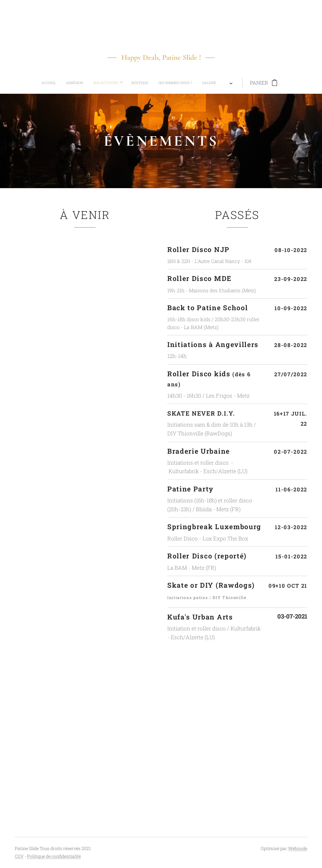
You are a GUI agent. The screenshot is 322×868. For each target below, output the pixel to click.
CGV (19, 856)
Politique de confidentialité (54, 856)
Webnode (298, 848)
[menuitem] (107, 83)
